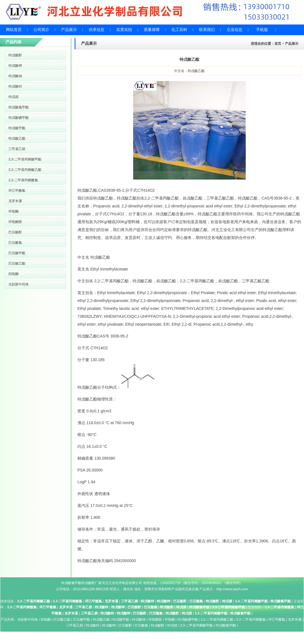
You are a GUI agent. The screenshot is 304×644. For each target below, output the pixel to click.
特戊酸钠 (15, 76)
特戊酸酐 (15, 55)
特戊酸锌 (15, 86)
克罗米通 (15, 201)
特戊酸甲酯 (17, 128)
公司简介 (41, 30)
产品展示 (69, 30)
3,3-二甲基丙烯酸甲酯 (25, 159)
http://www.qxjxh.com (232, 589)
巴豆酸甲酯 (17, 253)
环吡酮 (14, 211)
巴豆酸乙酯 (17, 263)
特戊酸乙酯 (17, 138)
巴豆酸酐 (15, 232)
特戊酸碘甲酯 (19, 118)
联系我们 (207, 30)
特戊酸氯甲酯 (19, 107)
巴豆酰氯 (15, 243)
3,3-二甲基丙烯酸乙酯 (25, 170)
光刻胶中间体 (19, 284)
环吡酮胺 (15, 222)
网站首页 (14, 30)
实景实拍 (124, 30)
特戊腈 (14, 97)
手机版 (262, 30)
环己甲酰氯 (17, 191)
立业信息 (234, 30)
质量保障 (152, 30)
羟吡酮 (14, 274)
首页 (278, 44)
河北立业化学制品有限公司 (122, 583)
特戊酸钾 (15, 66)
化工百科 (179, 30)
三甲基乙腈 (17, 149)
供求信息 (97, 30)
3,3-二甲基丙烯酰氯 (23, 180)
